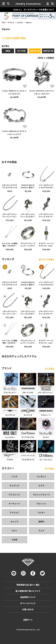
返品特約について (28, 597)
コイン (14, 531)
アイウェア (14, 513)
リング (14, 477)
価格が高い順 (48, 51)
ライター (42, 513)
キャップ (14, 522)
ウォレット (42, 504)
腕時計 (42, 522)
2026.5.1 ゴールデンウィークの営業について (34, 10)
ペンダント (42, 477)
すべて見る (50, 369)
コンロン (20, 22)
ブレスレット (14, 495)
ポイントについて (28, 603)
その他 (14, 540)
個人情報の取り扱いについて (28, 591)
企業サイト (28, 620)
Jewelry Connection (28, 4)
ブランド (11, 22)
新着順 (8, 51)
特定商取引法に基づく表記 (28, 585)
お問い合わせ (28, 609)
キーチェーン (14, 504)
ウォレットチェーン (42, 495)
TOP (4, 22)
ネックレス (14, 486)
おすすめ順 (21, 51)
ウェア (42, 531)
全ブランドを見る (47, 260)
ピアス (42, 486)
